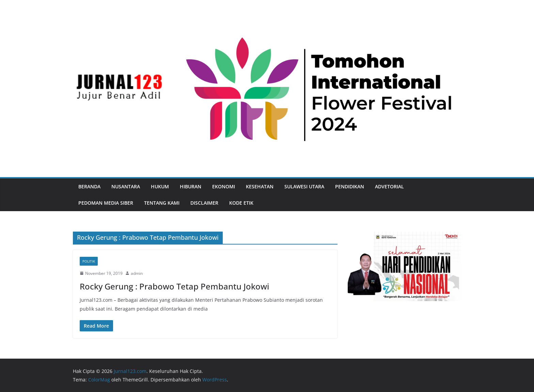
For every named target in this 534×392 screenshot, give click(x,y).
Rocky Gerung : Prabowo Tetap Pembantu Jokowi (174, 286)
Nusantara (126, 186)
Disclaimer (204, 203)
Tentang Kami (162, 203)
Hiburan (191, 186)
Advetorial (389, 186)
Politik (89, 261)
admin (137, 273)
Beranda (89, 186)
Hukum (160, 186)
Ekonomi (224, 186)
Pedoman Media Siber (106, 203)
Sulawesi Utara (304, 186)
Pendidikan (350, 186)
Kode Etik (241, 203)
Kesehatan (260, 186)
